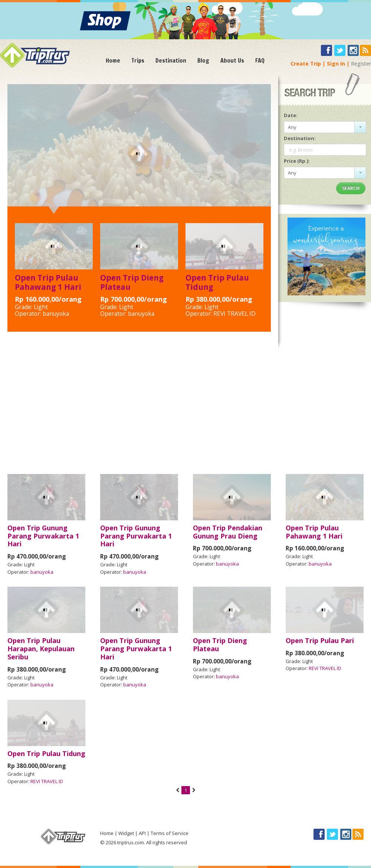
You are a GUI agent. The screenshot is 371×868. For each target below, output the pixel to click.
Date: (291, 115)
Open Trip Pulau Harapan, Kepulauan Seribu (41, 649)
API (142, 833)
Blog (203, 60)
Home (113, 60)
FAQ (260, 60)
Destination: (300, 138)
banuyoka (56, 314)
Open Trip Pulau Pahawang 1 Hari (48, 282)
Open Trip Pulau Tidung (217, 282)
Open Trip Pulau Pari (320, 640)
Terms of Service (170, 833)
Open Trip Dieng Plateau (132, 282)
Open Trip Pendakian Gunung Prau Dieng (228, 532)
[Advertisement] (185, 408)
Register (361, 64)
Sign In (336, 64)
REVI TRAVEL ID (234, 314)
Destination (171, 60)
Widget (126, 833)
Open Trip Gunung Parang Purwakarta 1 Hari (43, 536)
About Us (232, 60)
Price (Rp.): (297, 161)
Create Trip (306, 64)
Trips (138, 60)
